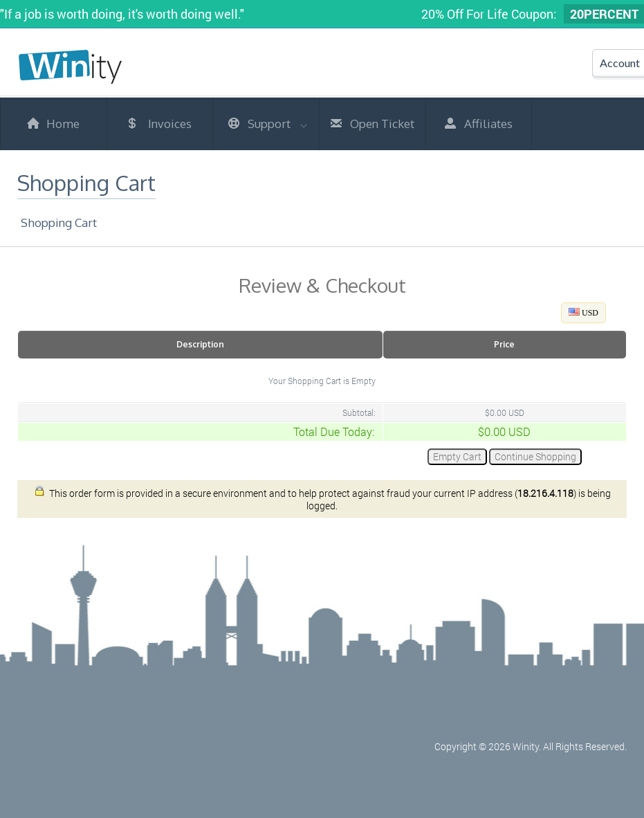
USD (583, 313)
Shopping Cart (59, 222)
